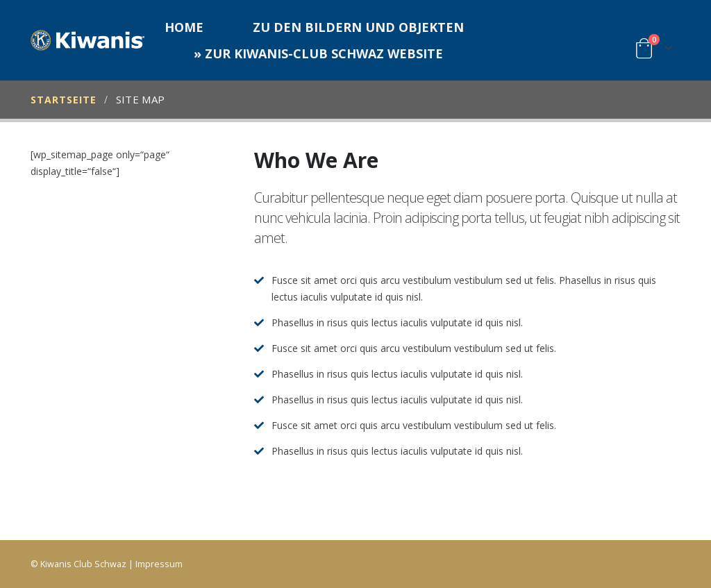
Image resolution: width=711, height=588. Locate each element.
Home (184, 27)
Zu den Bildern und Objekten (358, 27)
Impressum (159, 564)
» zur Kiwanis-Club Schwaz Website (318, 53)
